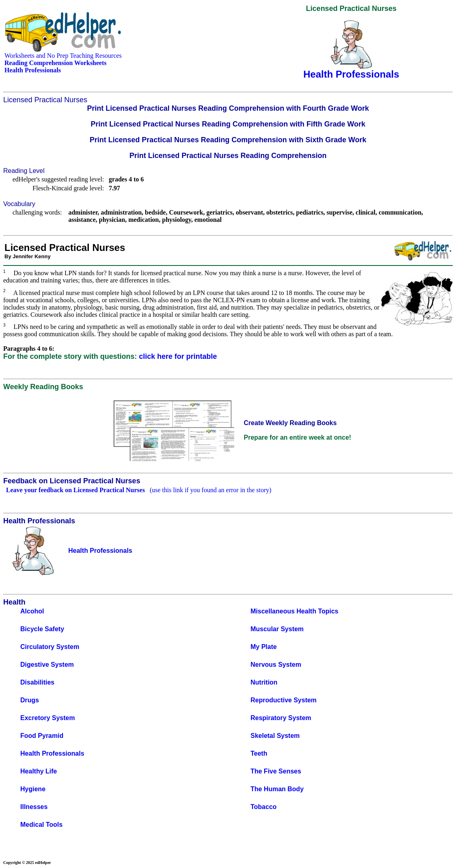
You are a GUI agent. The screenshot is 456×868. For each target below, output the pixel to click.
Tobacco (264, 807)
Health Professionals (52, 753)
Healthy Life (39, 771)
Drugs (29, 700)
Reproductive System (284, 700)
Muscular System (277, 629)
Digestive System (47, 665)
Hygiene (33, 789)
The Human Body (277, 789)
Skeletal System (275, 736)
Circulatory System (50, 647)
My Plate (264, 647)
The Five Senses (276, 771)
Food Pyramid (42, 736)
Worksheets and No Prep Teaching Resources (63, 56)
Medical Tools (41, 825)
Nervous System (276, 665)
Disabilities (37, 682)
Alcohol (32, 611)
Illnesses (34, 807)
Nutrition (264, 682)
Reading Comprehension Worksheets (56, 63)
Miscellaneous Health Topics (294, 611)
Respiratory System (281, 718)
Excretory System (47, 718)
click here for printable (178, 356)
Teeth (259, 753)
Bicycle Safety (42, 629)
